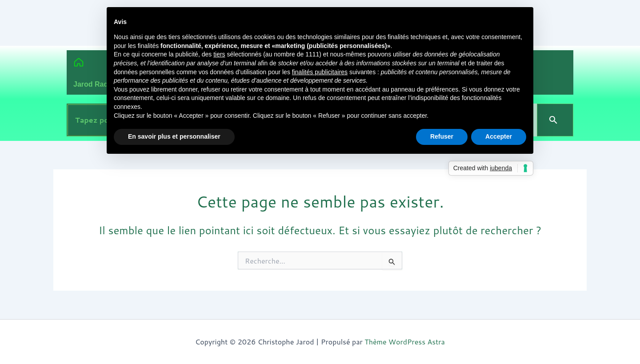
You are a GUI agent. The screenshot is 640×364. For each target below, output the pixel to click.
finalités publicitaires (320, 72)
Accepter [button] (499, 136)
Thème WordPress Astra (405, 342)
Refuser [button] (442, 136)
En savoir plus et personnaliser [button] (174, 136)
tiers (219, 54)
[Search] (555, 120)
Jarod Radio (94, 84)
